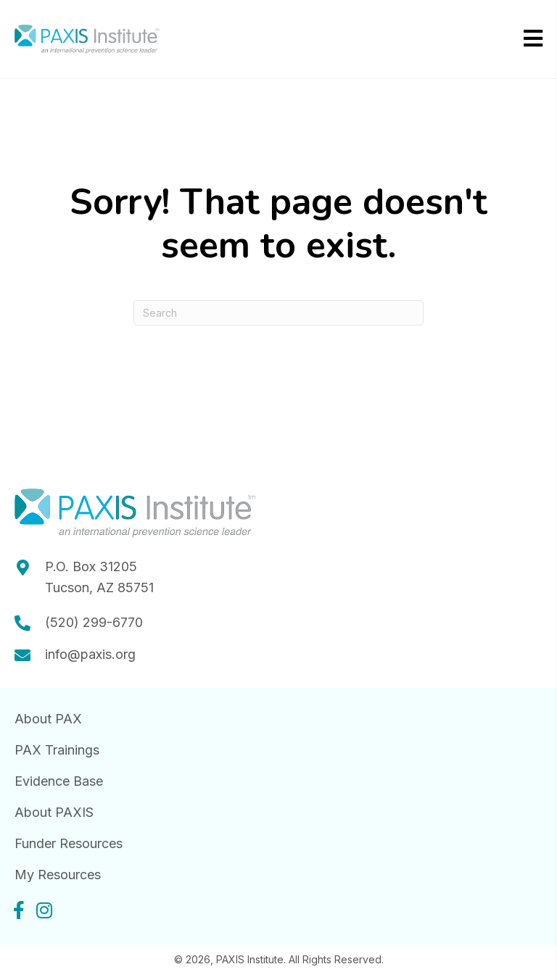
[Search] (278, 313)
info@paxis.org (90, 654)
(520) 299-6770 (94, 622)
